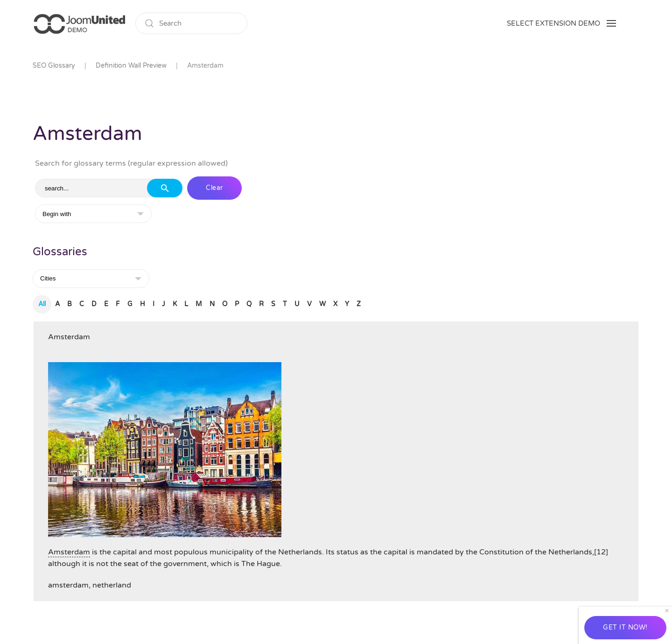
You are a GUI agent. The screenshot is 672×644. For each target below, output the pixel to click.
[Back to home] (79, 23)
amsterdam (68, 585)
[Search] (191, 23)
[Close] (667, 611)
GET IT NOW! (625, 627)
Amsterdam (69, 337)
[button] (561, 23)
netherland (112, 585)
